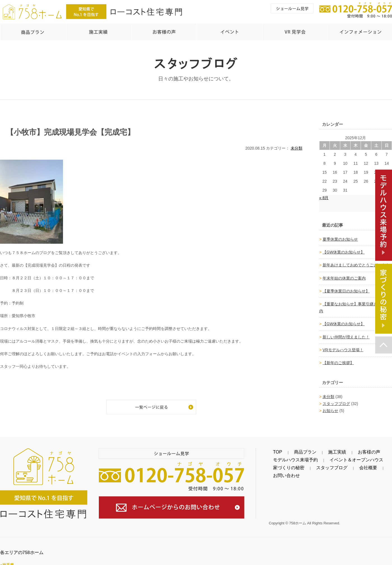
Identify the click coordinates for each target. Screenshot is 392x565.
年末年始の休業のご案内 (344, 275)
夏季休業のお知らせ (340, 236)
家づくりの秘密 (283, 465)
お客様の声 (332, 449)
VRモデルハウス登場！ (343, 347)
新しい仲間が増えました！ (346, 334)
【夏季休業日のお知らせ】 (346, 288)
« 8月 (324, 195)
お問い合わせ (361, 465)
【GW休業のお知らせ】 (344, 249)
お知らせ (330, 408)
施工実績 (311, 449)
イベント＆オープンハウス (335, 457)
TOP (273, 449)
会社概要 (338, 465)
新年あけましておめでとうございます (356, 262)
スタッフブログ (336, 401)
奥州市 (6, 562)
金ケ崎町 (39, 562)
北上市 (22, 562)
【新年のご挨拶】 (338, 360)
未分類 (297, 145)
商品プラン (290, 449)
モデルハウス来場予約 (288, 457)
